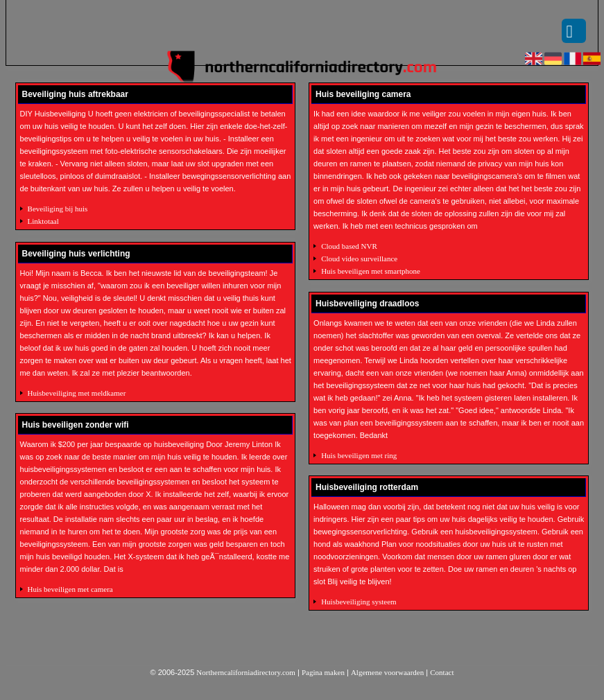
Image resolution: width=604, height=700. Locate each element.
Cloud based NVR (349, 246)
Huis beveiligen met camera (70, 589)
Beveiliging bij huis (58, 209)
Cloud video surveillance (359, 259)
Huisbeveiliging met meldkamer (77, 393)
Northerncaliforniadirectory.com (246, 672)
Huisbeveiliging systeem (359, 602)
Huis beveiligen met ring (359, 455)
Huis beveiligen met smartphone (371, 271)
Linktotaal (43, 221)
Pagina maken (323, 672)
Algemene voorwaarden (387, 672)
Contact (442, 672)
